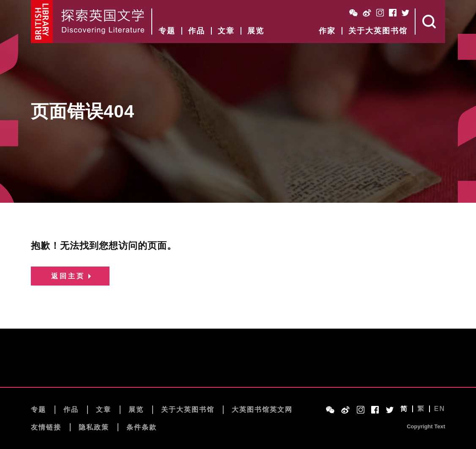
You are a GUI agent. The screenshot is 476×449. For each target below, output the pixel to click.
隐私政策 (94, 427)
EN (440, 409)
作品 (197, 31)
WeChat (353, 13)
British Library (42, 22)
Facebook (393, 13)
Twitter (405, 13)
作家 (327, 31)
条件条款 (142, 427)
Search (430, 22)
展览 (256, 31)
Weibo (367, 13)
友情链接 (46, 427)
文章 (226, 31)
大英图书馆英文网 (262, 410)
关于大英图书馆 (378, 31)
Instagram (380, 13)
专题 (167, 31)
